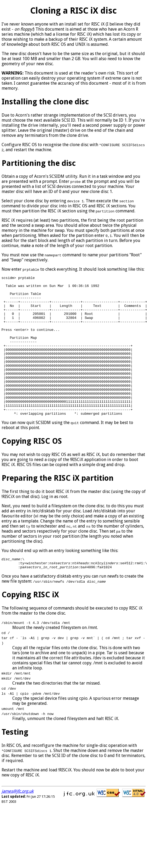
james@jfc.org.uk (18, 822)
